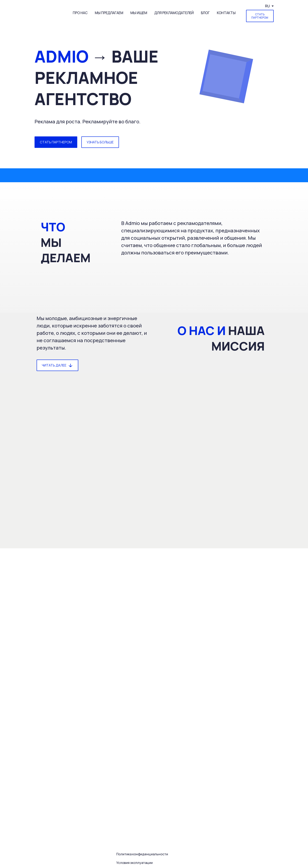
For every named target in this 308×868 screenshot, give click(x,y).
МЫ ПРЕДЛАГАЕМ (109, 13)
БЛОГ (205, 13)
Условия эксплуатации (134, 863)
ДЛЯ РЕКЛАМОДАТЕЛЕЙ (174, 13)
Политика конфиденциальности (142, 854)
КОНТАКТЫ (226, 13)
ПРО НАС (80, 13)
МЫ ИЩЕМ (139, 13)
